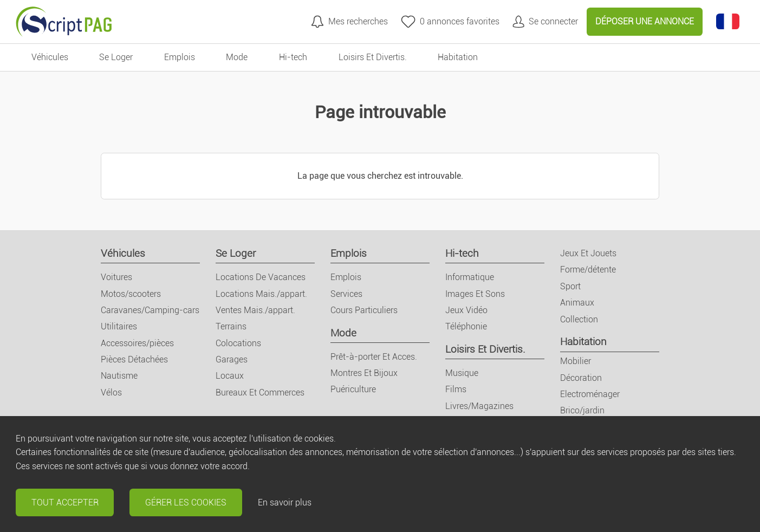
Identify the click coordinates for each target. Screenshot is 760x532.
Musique (462, 373)
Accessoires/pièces (137, 343)
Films (456, 389)
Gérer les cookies (186, 502)
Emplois (349, 253)
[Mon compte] (545, 21)
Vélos (111, 392)
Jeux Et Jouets (588, 253)
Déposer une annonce (645, 21)
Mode (343, 333)
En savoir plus (285, 502)
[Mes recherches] (349, 21)
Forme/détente (588, 270)
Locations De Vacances (261, 277)
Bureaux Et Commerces (260, 392)
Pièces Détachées (134, 359)
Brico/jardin (582, 410)
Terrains (231, 326)
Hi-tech (462, 253)
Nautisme (119, 376)
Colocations (238, 343)
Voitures (116, 277)
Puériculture (353, 389)
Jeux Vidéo (466, 310)
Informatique (470, 277)
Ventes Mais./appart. (255, 310)
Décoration (581, 378)
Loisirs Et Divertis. (485, 349)
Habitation (583, 342)
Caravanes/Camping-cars (150, 310)
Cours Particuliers (364, 310)
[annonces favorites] (450, 21)
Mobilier (576, 361)
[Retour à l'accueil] (64, 22)
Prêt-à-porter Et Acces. (374, 357)
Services (346, 294)
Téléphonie (466, 326)
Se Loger (236, 253)
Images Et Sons (475, 294)
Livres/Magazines (479, 406)
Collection (579, 319)
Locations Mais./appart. (261, 294)
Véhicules (123, 253)
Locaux (230, 376)
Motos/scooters (131, 294)
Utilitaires (119, 326)
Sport (570, 286)
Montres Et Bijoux (364, 373)
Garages (232, 359)
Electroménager (590, 394)
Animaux (577, 303)
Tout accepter (65, 502)
